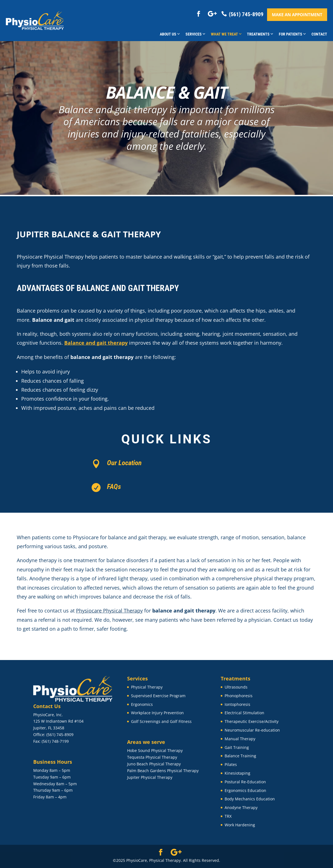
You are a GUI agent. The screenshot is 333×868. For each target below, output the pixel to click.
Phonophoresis (239, 696)
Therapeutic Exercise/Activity (252, 721)
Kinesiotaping (237, 773)
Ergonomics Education (245, 790)
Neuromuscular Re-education (252, 730)
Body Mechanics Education (250, 799)
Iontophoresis (237, 704)
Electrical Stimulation (244, 713)
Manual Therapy (240, 739)
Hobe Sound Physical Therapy (155, 750)
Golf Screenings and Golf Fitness (161, 721)
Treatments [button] (260, 34)
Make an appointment (297, 15)
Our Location (124, 463)
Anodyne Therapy (241, 807)
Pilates (231, 764)
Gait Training (237, 747)
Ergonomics (142, 704)
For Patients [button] (292, 34)
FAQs (114, 487)
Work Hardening (240, 825)
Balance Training (240, 756)
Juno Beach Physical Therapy (154, 764)
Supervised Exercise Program (158, 696)
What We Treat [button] (226, 34)
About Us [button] (170, 34)
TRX (228, 816)
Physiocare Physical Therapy (109, 611)
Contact (319, 34)
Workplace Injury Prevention (157, 713)
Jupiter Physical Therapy (150, 777)
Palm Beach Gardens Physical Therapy (163, 771)
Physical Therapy (147, 687)
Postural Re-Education (245, 782)
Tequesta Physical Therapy (152, 757)
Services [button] (195, 34)
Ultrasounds (236, 687)
